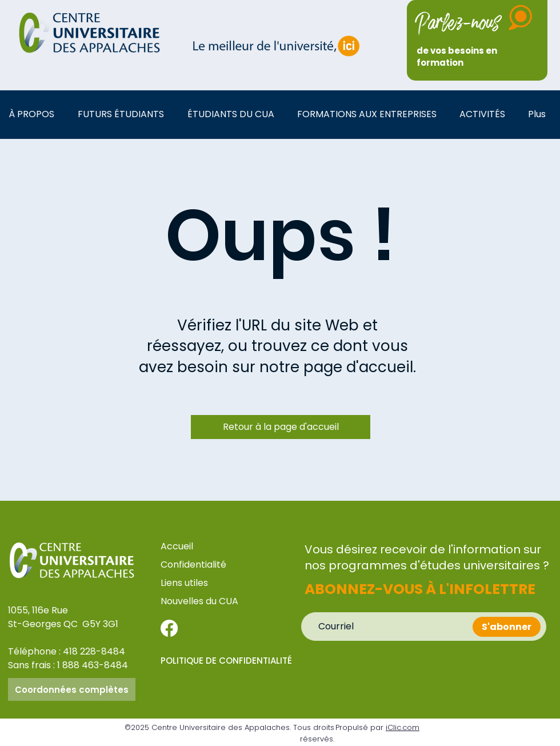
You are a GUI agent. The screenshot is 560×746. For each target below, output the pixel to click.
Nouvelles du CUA (199, 601)
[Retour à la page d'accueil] (281, 427)
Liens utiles (185, 583)
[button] (35, 114)
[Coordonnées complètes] (72, 689)
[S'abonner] (507, 627)
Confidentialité (193, 565)
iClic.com (403, 727)
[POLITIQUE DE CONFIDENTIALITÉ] (229, 660)
